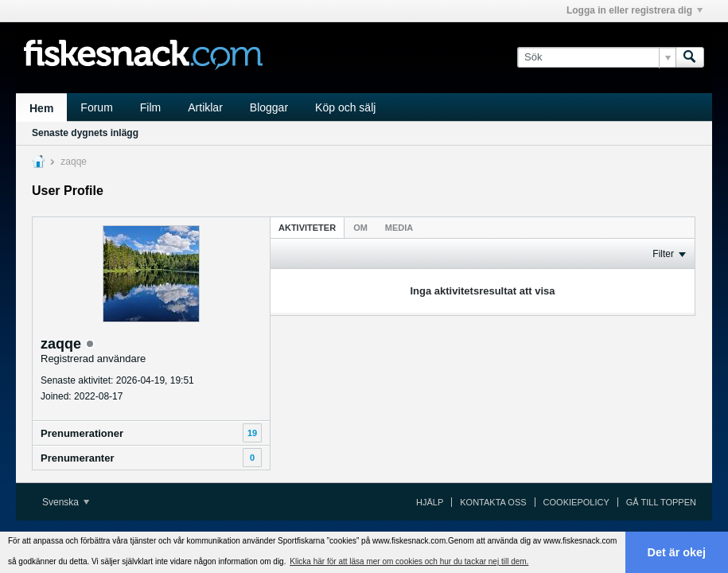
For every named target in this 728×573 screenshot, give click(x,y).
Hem (41, 108)
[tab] (307, 227)
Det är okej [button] (677, 552)
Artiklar (205, 107)
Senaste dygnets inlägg (85, 133)
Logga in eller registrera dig (635, 10)
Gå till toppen (661, 502)
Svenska (66, 502)
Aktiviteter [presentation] (307, 228)
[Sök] (596, 57)
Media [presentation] (399, 228)
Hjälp (430, 502)
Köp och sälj (345, 107)
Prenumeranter (77, 458)
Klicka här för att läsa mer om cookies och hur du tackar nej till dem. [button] (409, 561)
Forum (96, 107)
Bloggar (269, 107)
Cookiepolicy (576, 502)
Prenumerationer (82, 433)
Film (150, 107)
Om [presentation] (360, 228)
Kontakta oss (493, 502)
